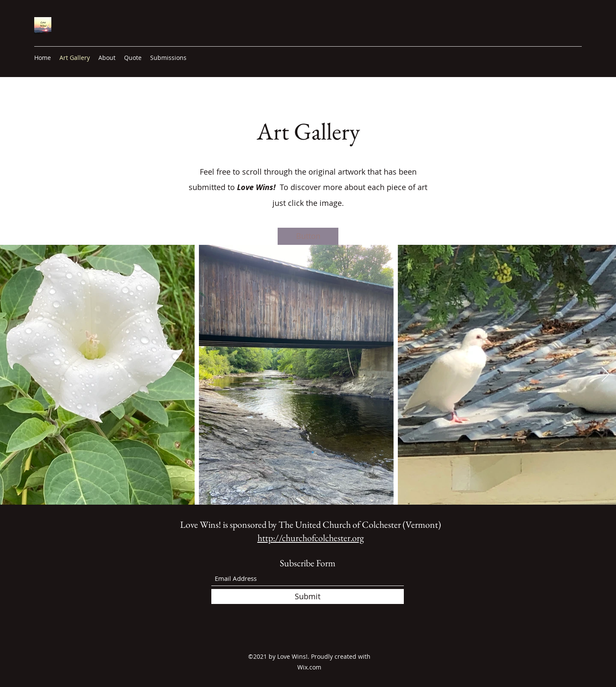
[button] (308, 236)
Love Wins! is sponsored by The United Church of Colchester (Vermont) (311, 525)
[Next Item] (606, 375)
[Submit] (308, 596)
